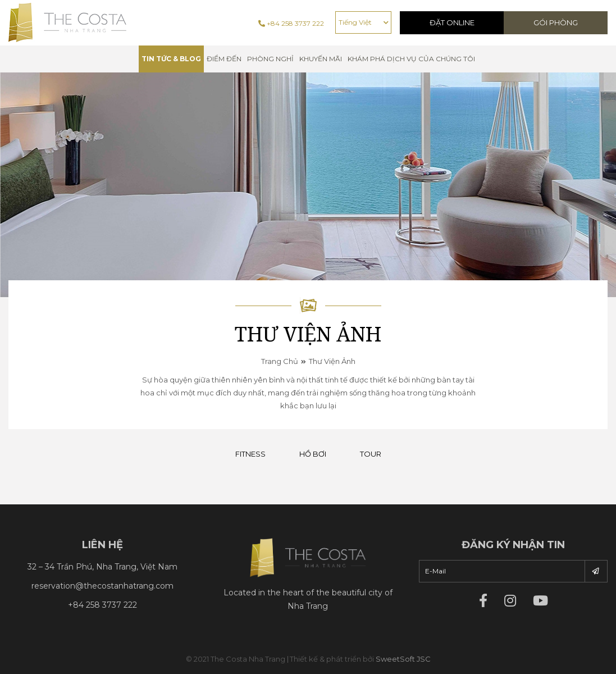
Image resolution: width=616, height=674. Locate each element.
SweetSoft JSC (403, 659)
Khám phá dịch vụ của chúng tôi (411, 59)
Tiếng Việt (355, 22)
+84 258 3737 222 (291, 23)
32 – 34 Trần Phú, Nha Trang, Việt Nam (102, 567)
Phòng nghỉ (270, 59)
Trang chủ (280, 361)
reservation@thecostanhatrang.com (102, 586)
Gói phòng (556, 22)
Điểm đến (224, 59)
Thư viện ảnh (332, 361)
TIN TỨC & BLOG (171, 59)
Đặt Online (452, 22)
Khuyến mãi (321, 59)
